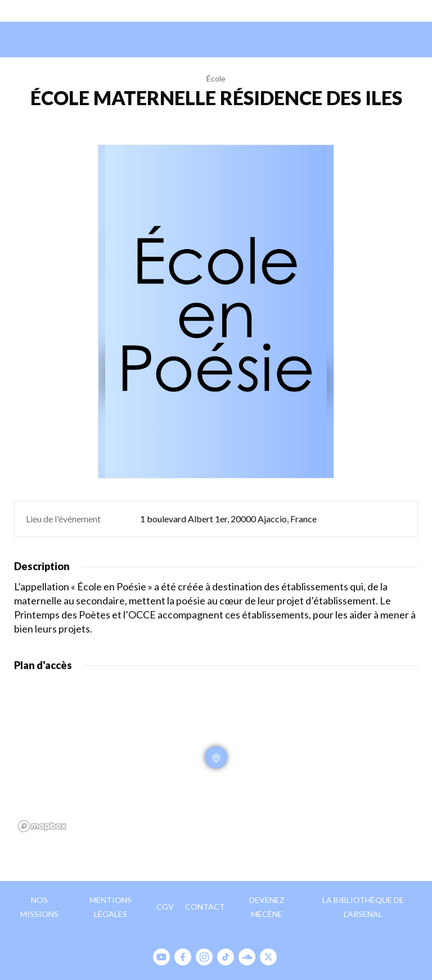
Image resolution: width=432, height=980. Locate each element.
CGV (165, 907)
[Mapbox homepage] (42, 826)
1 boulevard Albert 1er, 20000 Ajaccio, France (228, 519)
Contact (205, 907)
